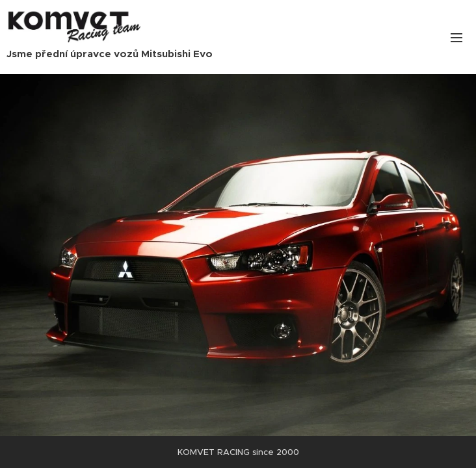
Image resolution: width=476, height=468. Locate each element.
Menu (456, 38)
